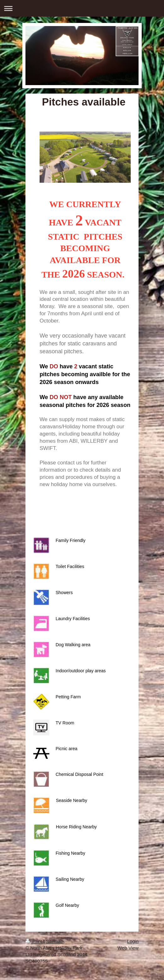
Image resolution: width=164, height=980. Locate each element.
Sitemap (55, 941)
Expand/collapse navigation (82, 8)
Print (34, 941)
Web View (128, 948)
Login (133, 941)
